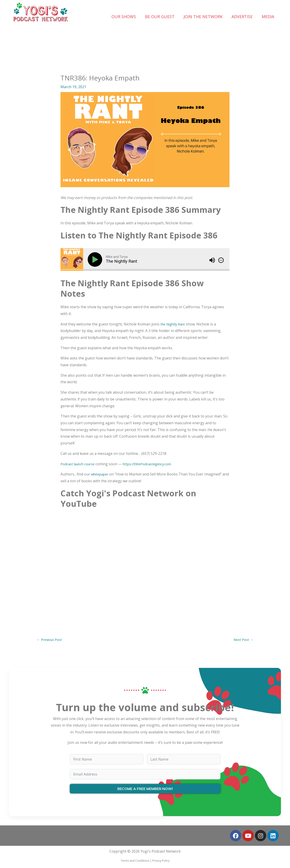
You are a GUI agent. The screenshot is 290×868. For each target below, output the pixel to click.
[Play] (96, 259)
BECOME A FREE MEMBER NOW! (145, 789)
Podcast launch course (80, 464)
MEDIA (268, 17)
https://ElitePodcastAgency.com (153, 464)
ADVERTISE (242, 17)
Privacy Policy (161, 861)
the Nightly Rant (174, 324)
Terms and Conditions (135, 861)
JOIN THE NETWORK (203, 17)
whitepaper (101, 474)
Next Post (243, 640)
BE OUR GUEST (160, 17)
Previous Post (51, 640)
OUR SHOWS (124, 17)
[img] (221, 260)
